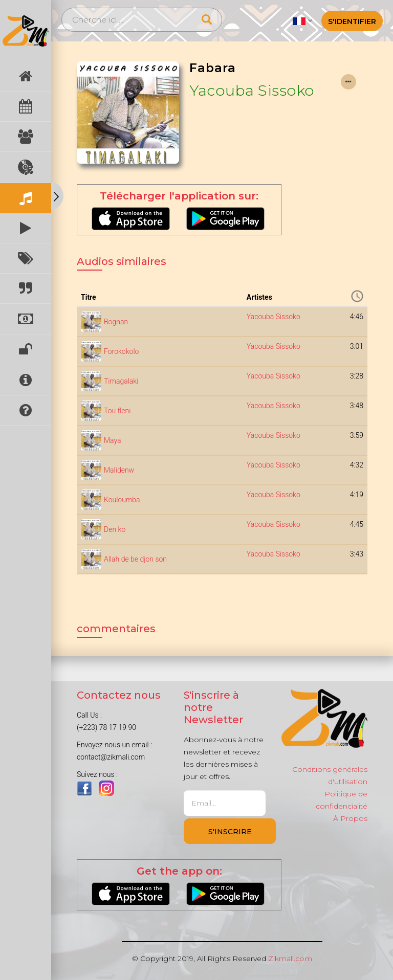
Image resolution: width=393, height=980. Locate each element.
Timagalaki (121, 381)
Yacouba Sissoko (252, 90)
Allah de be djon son (135, 559)
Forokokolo (121, 351)
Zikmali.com (290, 959)
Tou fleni (117, 411)
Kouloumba (122, 500)
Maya (113, 440)
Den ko (115, 529)
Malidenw (119, 470)
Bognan (116, 322)
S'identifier (352, 21)
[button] (302, 20)
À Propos (350, 818)
